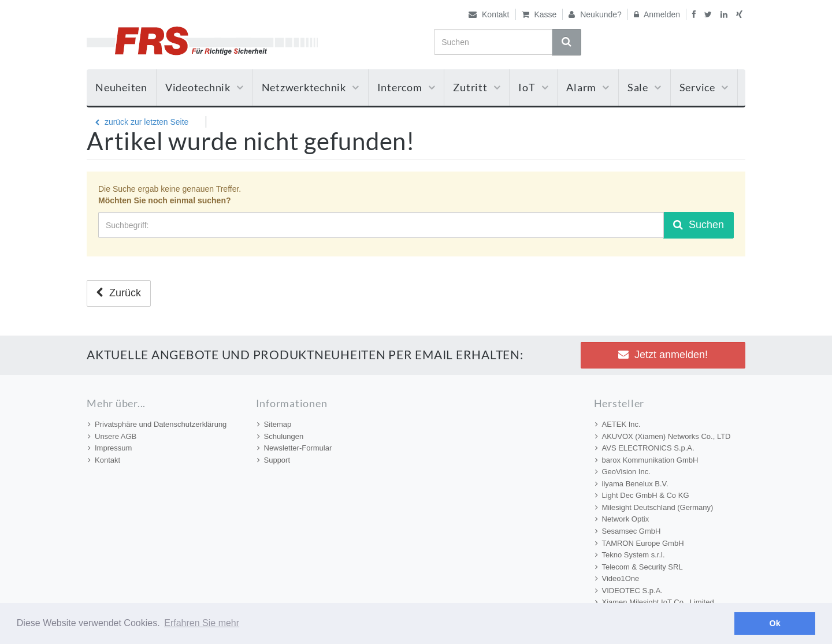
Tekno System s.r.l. (630, 555)
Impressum (110, 448)
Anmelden (657, 14)
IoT (533, 87)
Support (274, 460)
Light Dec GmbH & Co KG (642, 495)
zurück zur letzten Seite (142, 122)
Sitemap (274, 424)
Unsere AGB (112, 436)
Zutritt (477, 87)
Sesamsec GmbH (628, 531)
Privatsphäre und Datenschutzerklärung (157, 424)
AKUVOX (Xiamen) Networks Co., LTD (663, 436)
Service (704, 87)
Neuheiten (121, 87)
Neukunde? (595, 14)
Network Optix (622, 519)
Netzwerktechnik (311, 87)
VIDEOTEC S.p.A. (629, 591)
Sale (645, 87)
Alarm (588, 87)
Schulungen (281, 436)
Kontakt (489, 14)
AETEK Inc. (618, 424)
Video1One (617, 578)
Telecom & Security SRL (639, 567)
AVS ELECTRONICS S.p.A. (645, 448)
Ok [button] (775, 623)
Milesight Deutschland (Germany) (654, 507)
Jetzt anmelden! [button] (663, 355)
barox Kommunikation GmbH (647, 460)
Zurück (119, 293)
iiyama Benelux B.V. (632, 484)
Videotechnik (205, 87)
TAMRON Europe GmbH (640, 543)
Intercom (406, 87)
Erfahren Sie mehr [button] (202, 623)
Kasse (539, 14)
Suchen (699, 225)
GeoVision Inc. (623, 472)
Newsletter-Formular (295, 448)
